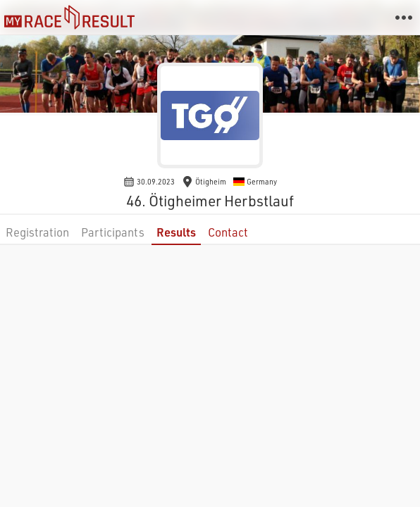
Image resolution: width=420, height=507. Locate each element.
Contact (228, 232)
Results (176, 232)
